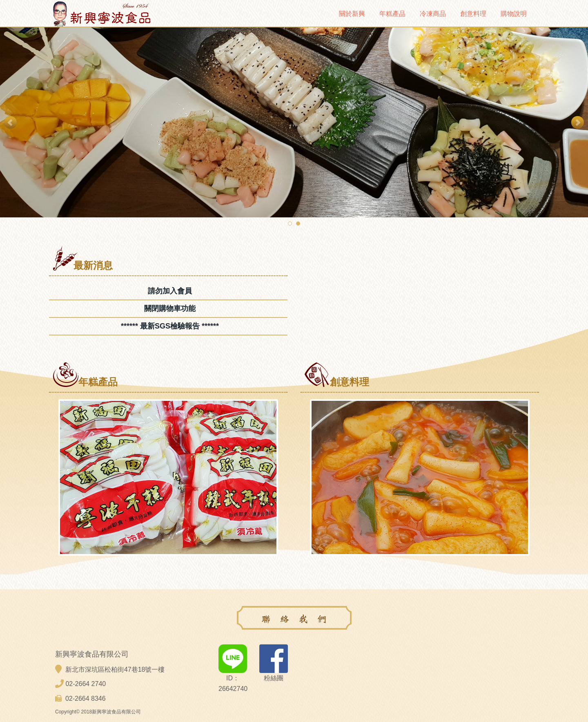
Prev (11, 123)
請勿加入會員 (170, 291)
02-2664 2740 (86, 684)
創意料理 (473, 14)
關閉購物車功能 (170, 308)
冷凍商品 (433, 14)
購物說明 (514, 14)
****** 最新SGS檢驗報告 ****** (170, 326)
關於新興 (352, 14)
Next (577, 123)
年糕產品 (392, 14)
